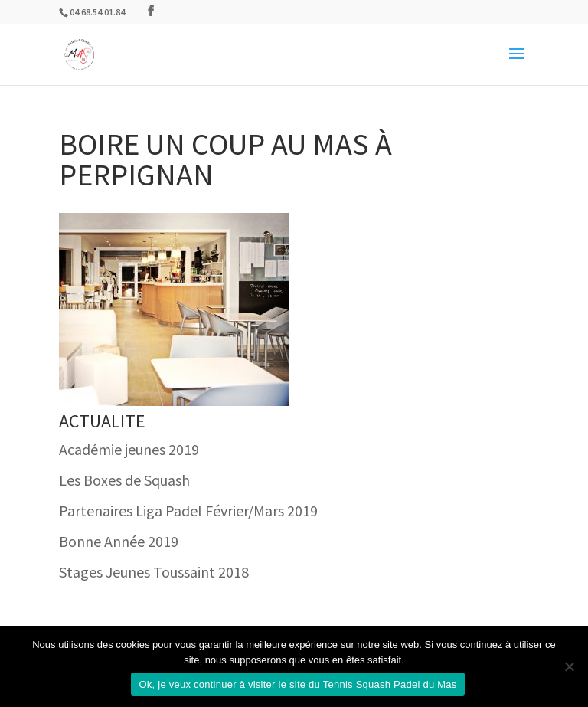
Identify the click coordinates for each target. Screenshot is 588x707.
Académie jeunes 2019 (129, 449)
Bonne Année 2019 (119, 541)
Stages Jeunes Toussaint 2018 (154, 572)
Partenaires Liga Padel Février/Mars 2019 (188, 511)
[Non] (569, 666)
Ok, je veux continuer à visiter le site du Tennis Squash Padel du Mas (297, 684)
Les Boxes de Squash (124, 480)
